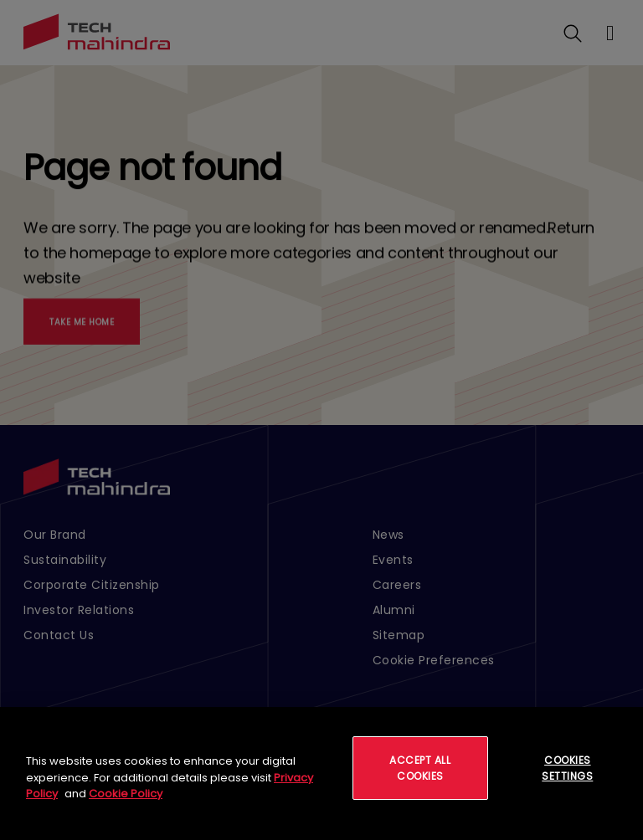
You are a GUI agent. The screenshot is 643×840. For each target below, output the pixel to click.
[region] (321, 773)
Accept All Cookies (420, 768)
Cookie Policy (126, 794)
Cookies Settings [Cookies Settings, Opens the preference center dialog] (567, 768)
